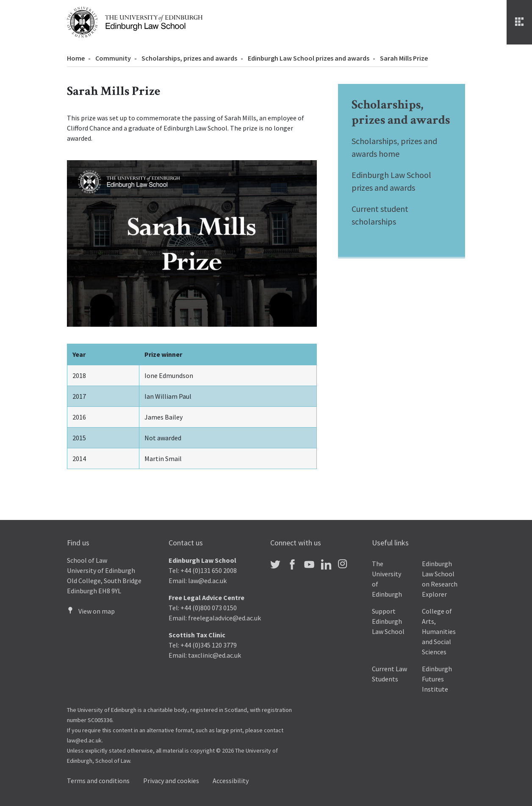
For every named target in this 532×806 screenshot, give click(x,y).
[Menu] (519, 22)
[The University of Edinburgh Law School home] (135, 21)
